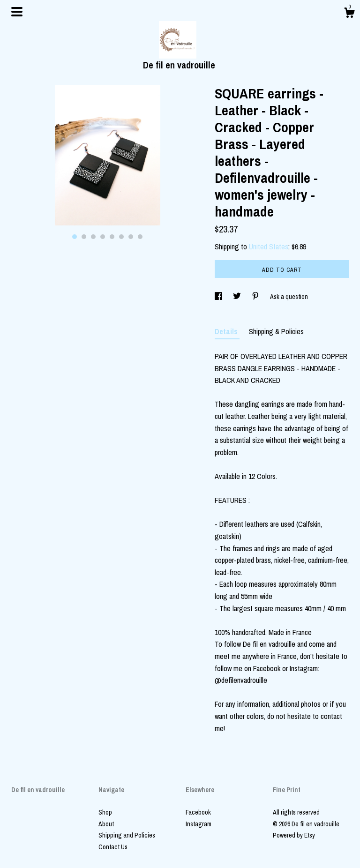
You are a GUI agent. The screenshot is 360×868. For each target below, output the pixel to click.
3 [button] (93, 237)
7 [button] (131, 237)
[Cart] (349, 14)
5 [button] (112, 237)
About (106, 824)
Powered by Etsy (294, 835)
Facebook (198, 812)
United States (269, 247)
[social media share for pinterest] (256, 297)
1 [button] (75, 237)
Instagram (199, 824)
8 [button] (140, 237)
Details (227, 331)
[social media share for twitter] (238, 297)
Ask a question (289, 297)
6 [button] (121, 237)
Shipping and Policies (127, 835)
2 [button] (84, 237)
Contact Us (113, 847)
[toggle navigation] (17, 12)
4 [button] (103, 237)
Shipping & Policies (276, 331)
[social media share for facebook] (219, 297)
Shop (105, 812)
